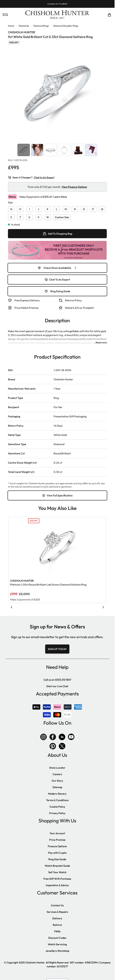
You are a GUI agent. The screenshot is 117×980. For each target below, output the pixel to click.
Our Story (57, 781)
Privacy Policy (57, 813)
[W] (48, 217)
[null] (57, 234)
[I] (29, 208)
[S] (11, 217)
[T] (20, 217)
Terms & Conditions (57, 800)
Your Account (57, 833)
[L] (57, 208)
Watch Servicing (57, 944)
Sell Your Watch (57, 872)
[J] (39, 208)
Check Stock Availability (57, 268)
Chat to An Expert (44, 177)
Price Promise (57, 840)
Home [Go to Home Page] (11, 26)
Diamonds (24, 26)
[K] (48, 208)
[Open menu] (5, 15)
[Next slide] (103, 607)
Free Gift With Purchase (57, 879)
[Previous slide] (12, 607)
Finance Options (57, 846)
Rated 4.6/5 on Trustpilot (79, 308)
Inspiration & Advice (57, 885)
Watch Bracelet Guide (57, 866)
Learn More (60, 197)
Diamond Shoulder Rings (66, 26)
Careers (57, 774)
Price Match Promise (26, 308)
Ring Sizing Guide (57, 291)
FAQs (57, 931)
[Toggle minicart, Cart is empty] (109, 15)
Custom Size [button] (62, 217)
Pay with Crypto (57, 853)
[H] (20, 208)
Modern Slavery (57, 794)
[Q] (102, 208)
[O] (84, 208)
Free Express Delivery (27, 300)
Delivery (57, 918)
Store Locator (57, 768)
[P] (93, 208)
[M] (66, 208)
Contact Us (57, 905)
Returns (57, 925)
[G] (11, 208)
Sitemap (57, 787)
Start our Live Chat (57, 686)
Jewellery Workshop (57, 951)
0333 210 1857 (63, 680)
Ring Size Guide (57, 859)
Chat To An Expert (57, 280)
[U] (29, 217)
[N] (75, 208)
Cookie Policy (57, 807)
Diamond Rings (41, 26)
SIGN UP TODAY (57, 649)
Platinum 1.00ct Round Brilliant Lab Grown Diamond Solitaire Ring (48, 585)
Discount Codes (57, 938)
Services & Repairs (57, 912)
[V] (39, 217)
